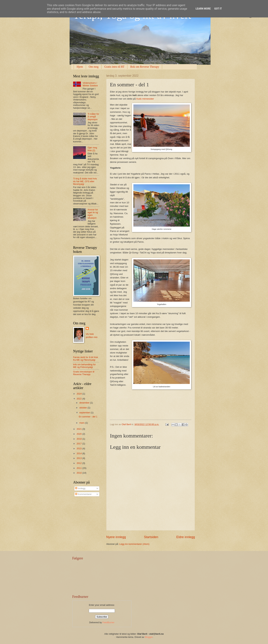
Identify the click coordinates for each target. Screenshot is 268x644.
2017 (79, 444)
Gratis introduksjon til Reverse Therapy (84, 373)
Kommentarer (83, 494)
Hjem (80, 67)
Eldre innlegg (186, 537)
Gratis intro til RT (114, 67)
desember (85, 403)
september (85, 413)
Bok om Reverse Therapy (145, 67)
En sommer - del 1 (88, 417)
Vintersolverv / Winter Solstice (90, 84)
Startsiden (151, 537)
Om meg (94, 67)
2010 (79, 473)
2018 (79, 439)
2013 (79, 458)
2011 (79, 468)
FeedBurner (108, 622)
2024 (79, 394)
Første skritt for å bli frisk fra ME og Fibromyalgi (86, 359)
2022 (79, 399)
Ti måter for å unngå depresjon (93, 117)
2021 (79, 429)
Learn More (203, 9)
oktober (83, 408)
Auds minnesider (145, 99)
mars (82, 423)
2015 (79, 449)
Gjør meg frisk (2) (92, 149)
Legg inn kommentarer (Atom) (134, 544)
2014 (79, 453)
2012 (79, 463)
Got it (218, 9)
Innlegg (80, 488)
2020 (79, 434)
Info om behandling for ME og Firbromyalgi (84, 366)
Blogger (149, 637)
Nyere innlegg (116, 537)
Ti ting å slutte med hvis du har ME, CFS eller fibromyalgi (85, 181)
